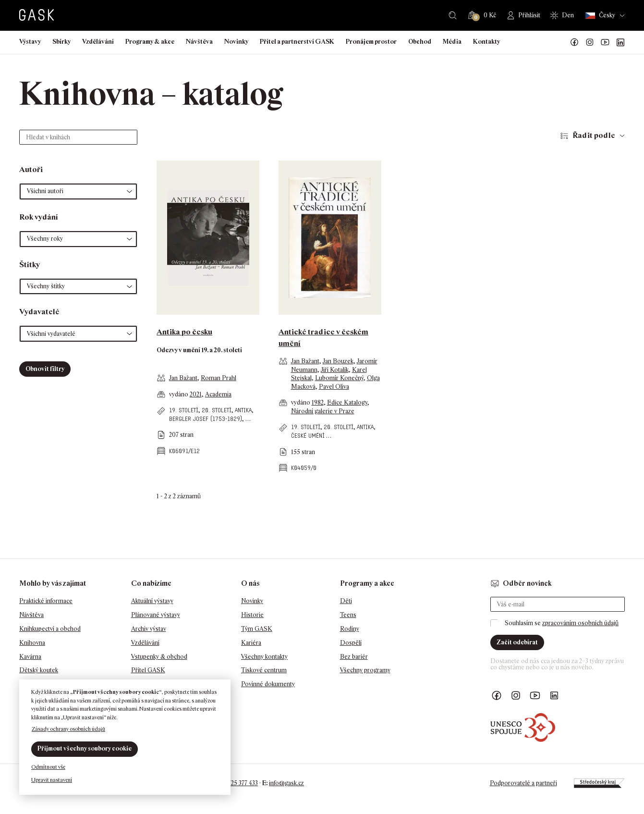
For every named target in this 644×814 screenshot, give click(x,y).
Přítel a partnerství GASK (297, 42)
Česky (600, 16)
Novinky (236, 42)
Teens (348, 615)
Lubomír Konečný (339, 378)
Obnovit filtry (45, 369)
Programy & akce (150, 42)
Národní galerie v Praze (323, 411)
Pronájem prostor (371, 42)
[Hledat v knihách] (78, 137)
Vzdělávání (98, 42)
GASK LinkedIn (620, 42)
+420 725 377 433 (236, 783)
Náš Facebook (574, 42)
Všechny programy (365, 670)
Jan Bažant (183, 378)
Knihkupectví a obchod (50, 629)
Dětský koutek (39, 670)
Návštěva (199, 42)
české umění (308, 436)
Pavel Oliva (334, 387)
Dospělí (351, 643)
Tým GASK (257, 629)
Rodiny (350, 629)
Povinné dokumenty (268, 684)
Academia (218, 394)
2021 (196, 394)
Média (452, 42)
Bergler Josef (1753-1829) (206, 419)
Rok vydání (39, 217)
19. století (184, 410)
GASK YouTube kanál (605, 42)
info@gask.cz (286, 783)
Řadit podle (594, 135)
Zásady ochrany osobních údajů (68, 729)
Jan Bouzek (338, 361)
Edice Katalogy (347, 402)
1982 (318, 402)
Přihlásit (529, 15)
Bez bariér (354, 657)
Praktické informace (46, 601)
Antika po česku (184, 332)
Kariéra (251, 643)
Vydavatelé (39, 312)
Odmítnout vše (48, 767)
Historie (252, 615)
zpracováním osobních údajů (580, 623)
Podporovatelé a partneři (523, 783)
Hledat (453, 15)
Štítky (30, 265)
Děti (346, 601)
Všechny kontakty (264, 657)
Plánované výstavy (156, 615)
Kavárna (30, 657)
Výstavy (30, 42)
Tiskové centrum (264, 670)
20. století (217, 410)
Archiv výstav (149, 629)
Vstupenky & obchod (159, 657)
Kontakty (486, 42)
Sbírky (61, 42)
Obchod (420, 42)
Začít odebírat (517, 642)
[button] (78, 191)
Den (568, 15)
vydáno (179, 394)
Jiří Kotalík (335, 370)
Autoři (31, 169)
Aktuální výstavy (152, 601)
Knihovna (32, 643)
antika (243, 410)
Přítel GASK (148, 670)
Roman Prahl (219, 378)
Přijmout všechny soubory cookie (85, 748)
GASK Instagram (590, 42)
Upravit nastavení (52, 780)
